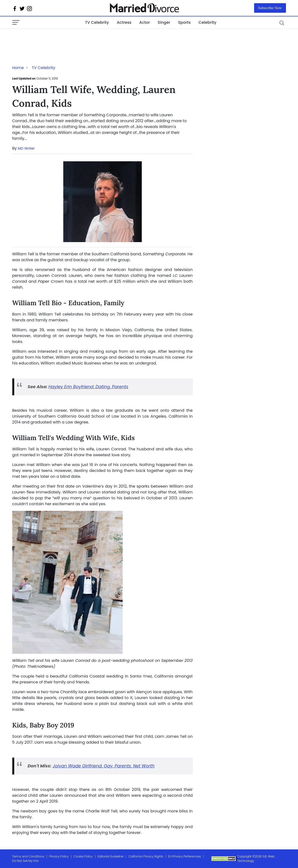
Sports (184, 22)
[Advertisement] (52, 39)
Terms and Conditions (28, 856)
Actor (145, 22)
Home (18, 68)
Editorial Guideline (111, 856)
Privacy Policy (59, 856)
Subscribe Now (270, 8)
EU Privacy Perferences (185, 856)
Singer (164, 22)
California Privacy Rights (146, 856)
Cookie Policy (83, 856)
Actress (124, 22)
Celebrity (207, 22)
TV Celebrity (97, 22)
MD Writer (26, 148)
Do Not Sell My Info (26, 861)
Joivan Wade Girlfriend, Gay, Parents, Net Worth (104, 766)
